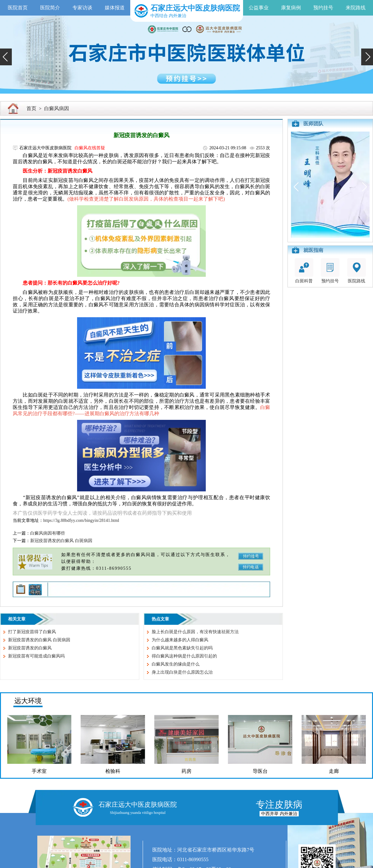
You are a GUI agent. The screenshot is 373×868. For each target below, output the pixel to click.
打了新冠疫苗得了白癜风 (32, 632)
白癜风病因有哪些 (48, 533)
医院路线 (357, 271)
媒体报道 (115, 8)
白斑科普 (304, 271)
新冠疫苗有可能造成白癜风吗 (36, 656)
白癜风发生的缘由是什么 (176, 664)
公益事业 (259, 8)
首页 (31, 108)
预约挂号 (323, 8)
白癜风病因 (57, 108)
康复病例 (291, 8)
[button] (6, 57)
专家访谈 (82, 8)
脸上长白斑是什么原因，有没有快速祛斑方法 (195, 632)
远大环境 (28, 701)
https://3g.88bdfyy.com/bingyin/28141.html (81, 520)
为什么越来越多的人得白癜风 (180, 640)
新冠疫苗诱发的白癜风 (30, 648)
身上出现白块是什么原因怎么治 (182, 672)
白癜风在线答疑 (90, 148)
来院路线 (356, 8)
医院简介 (50, 8)
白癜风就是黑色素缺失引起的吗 (182, 648)
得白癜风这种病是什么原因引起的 (184, 656)
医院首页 (18, 8)
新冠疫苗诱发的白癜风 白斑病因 (61, 541)
